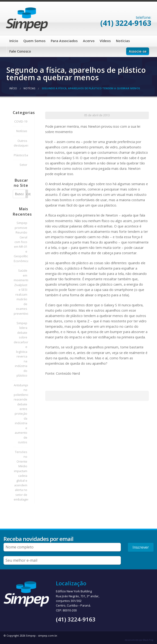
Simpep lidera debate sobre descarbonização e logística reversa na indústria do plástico (21, 349)
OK (27, 194)
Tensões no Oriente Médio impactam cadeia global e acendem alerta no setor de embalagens (21, 476)
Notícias (123, 41)
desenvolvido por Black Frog (139, 640)
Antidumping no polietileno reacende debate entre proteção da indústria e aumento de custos (21, 414)
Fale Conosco (20, 51)
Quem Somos (34, 41)
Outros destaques (21, 143)
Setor (23, 165)
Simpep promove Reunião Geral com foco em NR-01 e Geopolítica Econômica (21, 242)
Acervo (89, 41)
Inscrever (141, 547)
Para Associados (64, 41)
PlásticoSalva (21, 155)
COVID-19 (21, 121)
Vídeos (105, 41)
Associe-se (138, 51)
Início (14, 41)
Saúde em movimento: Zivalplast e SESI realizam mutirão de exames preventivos (21, 292)
